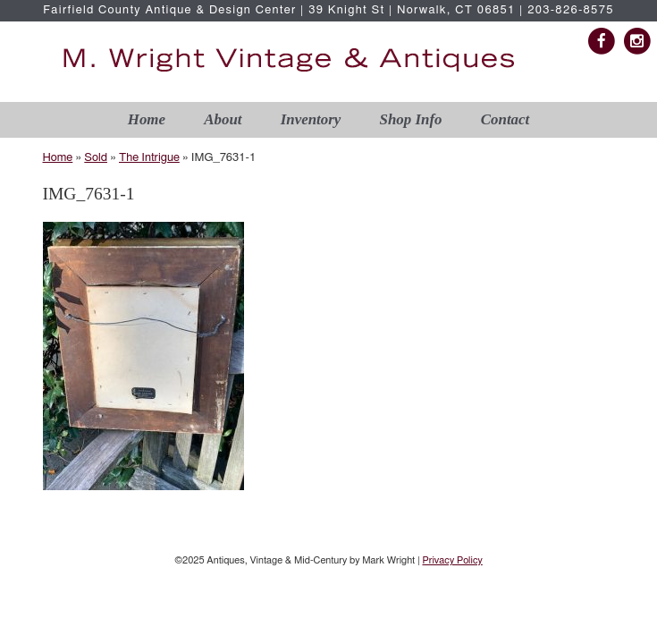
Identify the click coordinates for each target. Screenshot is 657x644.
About (223, 119)
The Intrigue (149, 158)
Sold (96, 158)
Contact (505, 119)
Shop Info (411, 119)
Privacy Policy (452, 560)
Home (147, 119)
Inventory (311, 119)
